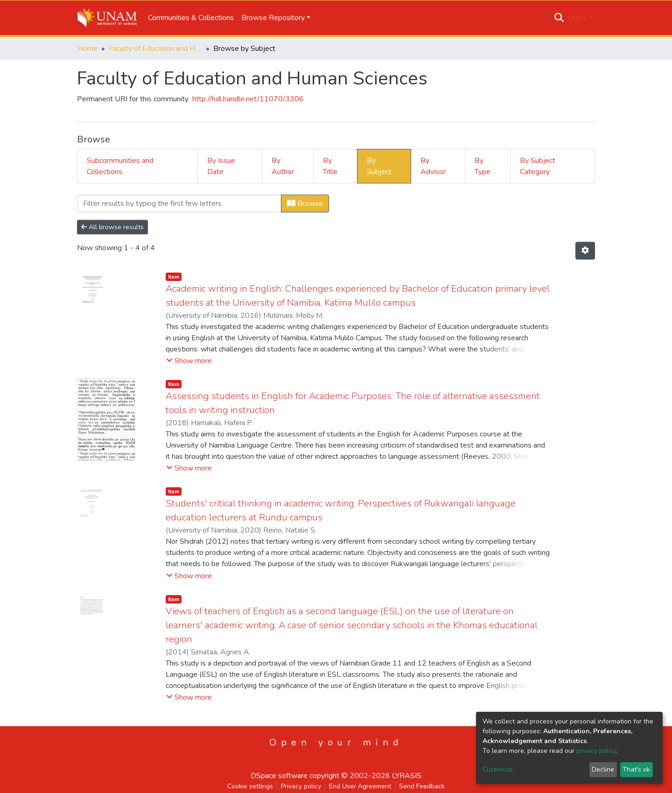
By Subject (379, 166)
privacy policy (596, 751)
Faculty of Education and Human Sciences (155, 49)
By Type (483, 166)
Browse (305, 204)
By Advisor (433, 166)
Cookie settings (250, 786)
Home (87, 49)
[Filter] (179, 204)
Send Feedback (422, 786)
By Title (330, 166)
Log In (577, 18)
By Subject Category (538, 166)
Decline (603, 769)
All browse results (112, 227)
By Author (283, 166)
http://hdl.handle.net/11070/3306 (248, 99)
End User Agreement (360, 786)
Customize (498, 769)
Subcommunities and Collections (120, 166)
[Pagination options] (585, 251)
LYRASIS (407, 776)
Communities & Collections (191, 18)
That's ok (636, 769)
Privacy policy (301, 786)
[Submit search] (559, 18)
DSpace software (279, 776)
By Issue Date (221, 166)
